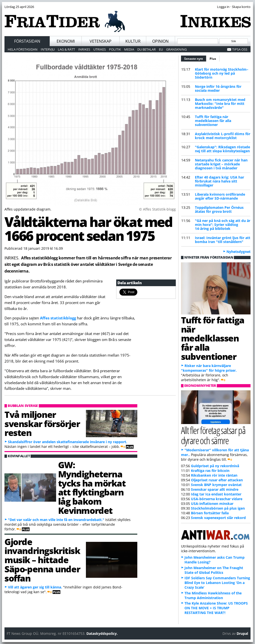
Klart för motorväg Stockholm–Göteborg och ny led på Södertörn (222, 73)
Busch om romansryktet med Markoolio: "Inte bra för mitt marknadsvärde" (220, 104)
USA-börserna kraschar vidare (217, 499)
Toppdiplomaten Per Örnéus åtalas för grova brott (219, 209)
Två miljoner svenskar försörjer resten (42, 424)
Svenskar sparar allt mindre (215, 489)
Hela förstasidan (23, 49)
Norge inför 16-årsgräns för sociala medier (218, 88)
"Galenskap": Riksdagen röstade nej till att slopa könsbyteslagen (222, 149)
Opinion (160, 41)
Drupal (242, 633)
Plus (213, 59)
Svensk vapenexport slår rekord (218, 518)
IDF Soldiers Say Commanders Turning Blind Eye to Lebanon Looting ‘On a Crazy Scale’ (217, 583)
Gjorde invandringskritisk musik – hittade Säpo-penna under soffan (42, 560)
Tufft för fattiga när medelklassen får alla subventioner (213, 121)
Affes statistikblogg (58, 318)
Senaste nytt (195, 58)
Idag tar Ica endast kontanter (216, 494)
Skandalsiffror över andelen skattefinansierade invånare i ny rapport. (68, 442)
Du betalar (146, 49)
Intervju (48, 49)
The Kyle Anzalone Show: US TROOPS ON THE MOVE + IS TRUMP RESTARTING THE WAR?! (216, 608)
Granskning (176, 49)
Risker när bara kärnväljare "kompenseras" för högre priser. (209, 368)
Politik (115, 49)
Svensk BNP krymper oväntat (216, 485)
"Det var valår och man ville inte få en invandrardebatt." (56, 520)
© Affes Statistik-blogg (157, 209)
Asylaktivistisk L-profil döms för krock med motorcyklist (223, 136)
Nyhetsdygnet (238, 252)
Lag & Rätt (66, 49)
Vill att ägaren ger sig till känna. (35, 587)
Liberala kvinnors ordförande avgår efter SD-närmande (220, 196)
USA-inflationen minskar (212, 504)
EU (161, 49)
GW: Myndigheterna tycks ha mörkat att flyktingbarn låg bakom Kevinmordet (92, 488)
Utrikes (100, 49)
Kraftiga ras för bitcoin (210, 471)
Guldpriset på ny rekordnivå (215, 466)
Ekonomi (66, 41)
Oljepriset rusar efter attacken (217, 480)
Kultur (133, 41)
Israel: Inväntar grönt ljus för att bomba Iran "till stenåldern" (223, 240)
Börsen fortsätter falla (210, 513)
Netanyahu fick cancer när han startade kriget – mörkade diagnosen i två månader (221, 164)
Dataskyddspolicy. (102, 633)
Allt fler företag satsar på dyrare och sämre (213, 435)
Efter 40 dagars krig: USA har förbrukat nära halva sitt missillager (219, 181)
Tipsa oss (240, 49)
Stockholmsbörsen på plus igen (218, 508)
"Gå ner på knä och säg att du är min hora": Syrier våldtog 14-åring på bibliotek (223, 225)
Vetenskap (101, 41)
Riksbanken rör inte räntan (214, 475)
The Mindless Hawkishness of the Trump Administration (213, 595)
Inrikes (84, 49)
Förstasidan (27, 41)
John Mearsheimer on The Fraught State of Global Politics (214, 570)
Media (129, 49)
